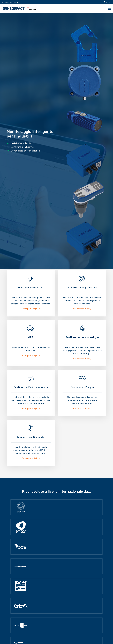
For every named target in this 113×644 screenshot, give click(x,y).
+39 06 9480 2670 (10, 2)
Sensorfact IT (19, 9)
